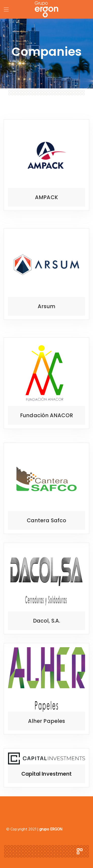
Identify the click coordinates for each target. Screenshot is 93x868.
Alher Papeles (46, 721)
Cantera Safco (46, 520)
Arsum (46, 306)
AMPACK (46, 197)
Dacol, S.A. (46, 621)
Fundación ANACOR (46, 415)
